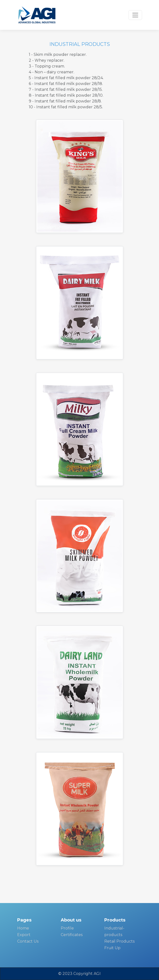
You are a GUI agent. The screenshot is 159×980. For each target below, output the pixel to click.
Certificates (72, 935)
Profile (67, 928)
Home (23, 928)
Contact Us (28, 941)
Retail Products (119, 941)
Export (24, 935)
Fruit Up (112, 948)
